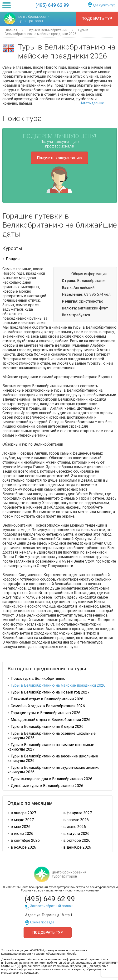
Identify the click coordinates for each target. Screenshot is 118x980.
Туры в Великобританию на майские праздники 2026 (56, 685)
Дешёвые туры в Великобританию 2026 (45, 786)
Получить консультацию (59, 158)
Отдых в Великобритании (47, 30)
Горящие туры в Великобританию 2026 (44, 713)
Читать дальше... (93, 103)
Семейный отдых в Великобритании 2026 (46, 706)
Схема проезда (42, 922)
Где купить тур (104, 5)
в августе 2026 (75, 834)
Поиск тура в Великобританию (36, 678)
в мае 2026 (19, 827)
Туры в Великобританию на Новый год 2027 (48, 692)
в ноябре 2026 (22, 847)
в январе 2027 (22, 813)
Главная (11, 30)
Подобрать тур (97, 19)
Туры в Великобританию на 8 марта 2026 (45, 727)
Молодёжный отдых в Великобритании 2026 (49, 720)
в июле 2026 (20, 834)
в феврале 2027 (76, 813)
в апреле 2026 (74, 820)
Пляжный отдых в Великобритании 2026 (45, 699)
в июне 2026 (73, 827)
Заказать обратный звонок (51, 906)
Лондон (11, 259)
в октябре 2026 (75, 840)
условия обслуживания (50, 954)
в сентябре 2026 (24, 840)
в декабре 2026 (76, 847)
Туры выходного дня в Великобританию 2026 (50, 779)
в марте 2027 (21, 820)
